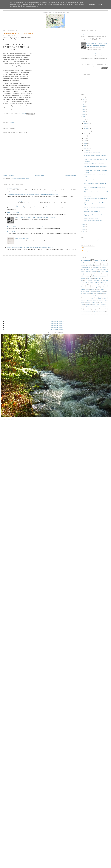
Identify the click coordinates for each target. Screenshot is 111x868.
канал (100, 275)
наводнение (84, 262)
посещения (85, 260)
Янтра (88, 286)
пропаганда (99, 310)
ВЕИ (103, 291)
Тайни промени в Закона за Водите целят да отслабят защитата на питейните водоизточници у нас (32, 195)
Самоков (95, 301)
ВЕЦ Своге (105, 280)
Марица (91, 282)
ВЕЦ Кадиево (88, 280)
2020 (84, 112)
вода (99, 271)
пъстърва (83, 290)
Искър (85, 264)
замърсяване (87, 306)
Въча (97, 269)
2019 (84, 114)
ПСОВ (100, 299)
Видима (97, 293)
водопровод (90, 266)
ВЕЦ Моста (105, 271)
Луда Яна (85, 273)
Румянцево (97, 284)
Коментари (85, 251)
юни (85, 138)
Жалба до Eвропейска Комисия (92, 211)
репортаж (83, 312)
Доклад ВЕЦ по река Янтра (91, 218)
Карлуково (106, 295)
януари (86, 151)
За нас (4, 419)
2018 (84, 117)
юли (85, 136)
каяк (92, 306)
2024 (84, 102)
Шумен (104, 273)
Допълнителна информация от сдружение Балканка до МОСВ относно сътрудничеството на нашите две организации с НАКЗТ (40, 206)
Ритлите (89, 301)
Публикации (86, 248)
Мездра (101, 297)
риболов (95, 312)
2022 (84, 107)
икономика (105, 266)
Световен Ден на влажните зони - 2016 (94, 153)
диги (82, 306)
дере (98, 304)
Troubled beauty (88, 196)
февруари (87, 148)
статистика (94, 277)
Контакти (11, 419)
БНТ (105, 290)
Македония (85, 282)
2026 (84, 97)
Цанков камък (95, 302)
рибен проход (89, 312)
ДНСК (90, 295)
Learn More (92, 4)
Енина (100, 295)
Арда (82, 280)
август (86, 133)
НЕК (106, 297)
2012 (84, 232)
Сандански (101, 301)
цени (104, 312)
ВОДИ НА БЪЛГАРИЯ (13, 212)
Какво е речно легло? (12, 188)
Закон (82, 269)
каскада (82, 288)
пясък (105, 275)
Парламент (83, 301)
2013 (84, 229)
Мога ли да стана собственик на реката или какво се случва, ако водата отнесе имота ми (30, 248)
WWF (105, 279)
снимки (100, 312)
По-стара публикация (71, 175)
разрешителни (96, 268)
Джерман (96, 295)
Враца (105, 293)
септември (87, 131)
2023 (84, 104)
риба (82, 277)
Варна (92, 293)
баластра (94, 271)
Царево (101, 302)
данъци (94, 304)
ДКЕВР (86, 295)
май (85, 141)
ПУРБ (105, 299)
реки (105, 310)
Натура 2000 (84, 284)
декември (87, 124)
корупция (82, 308)
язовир (99, 262)
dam (97, 290)
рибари (87, 277)
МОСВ (97, 297)
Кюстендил (84, 297)
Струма (104, 284)
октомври (87, 128)
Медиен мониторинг (57, 321)
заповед (97, 286)
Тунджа (82, 286)
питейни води (104, 308)
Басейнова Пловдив (85, 291)
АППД (101, 290)
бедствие (83, 266)
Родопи (92, 273)
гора (92, 286)
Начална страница (39, 175)
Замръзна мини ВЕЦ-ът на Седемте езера (94, 164)
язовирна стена (98, 279)
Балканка (104, 268)
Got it (100, 4)
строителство (103, 277)
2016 (84, 121)
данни (92, 269)
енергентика (98, 266)
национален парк (95, 308)
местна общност (86, 268)
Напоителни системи (85, 299)
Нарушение (104, 282)
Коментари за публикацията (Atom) (20, 179)
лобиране (88, 308)
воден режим (88, 304)
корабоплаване (103, 306)
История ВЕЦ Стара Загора (14, 232)
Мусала (97, 282)
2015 (84, 224)
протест (104, 288)
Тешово (98, 273)
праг (94, 310)
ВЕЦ (97, 260)
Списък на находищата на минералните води (91, 53)
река (88, 290)
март (85, 146)
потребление (88, 310)
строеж (93, 290)
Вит (101, 293)
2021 (84, 109)
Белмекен (93, 291)
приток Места (96, 288)
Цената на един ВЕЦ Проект (22, 238)
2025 (84, 99)
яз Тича (90, 279)
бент (105, 302)
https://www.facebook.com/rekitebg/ (89, 240)
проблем (92, 262)
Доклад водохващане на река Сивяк (93, 221)
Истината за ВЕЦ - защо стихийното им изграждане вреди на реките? (25, 227)
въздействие (83, 275)
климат (97, 306)
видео (103, 260)
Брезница (98, 291)
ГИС (82, 295)
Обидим (94, 299)
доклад (95, 275)
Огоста (91, 284)
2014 (84, 227)
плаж (82, 310)
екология (106, 262)
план (88, 288)
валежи (82, 304)
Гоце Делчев (103, 269)
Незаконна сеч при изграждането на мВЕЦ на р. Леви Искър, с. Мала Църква (28, 201)
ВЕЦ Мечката (97, 280)
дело (90, 275)
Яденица (92, 264)
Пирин (87, 269)
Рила (12, 122)
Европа (104, 264)
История (88, 271)
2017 (84, 119)
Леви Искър (91, 297)
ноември (86, 126)
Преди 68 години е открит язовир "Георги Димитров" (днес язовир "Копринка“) (35, 217)
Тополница (88, 302)
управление (83, 279)
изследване (104, 286)
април (86, 143)
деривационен (104, 304)
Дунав (82, 271)
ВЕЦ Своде (87, 293)
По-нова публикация (8, 175)
